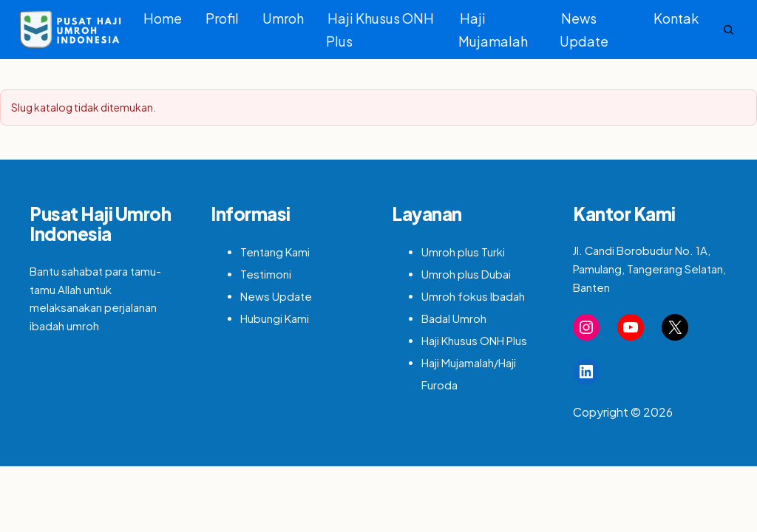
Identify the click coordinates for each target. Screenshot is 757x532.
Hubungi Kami (275, 318)
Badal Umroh (454, 318)
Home (163, 18)
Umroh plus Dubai (466, 274)
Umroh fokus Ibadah (473, 296)
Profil (222, 18)
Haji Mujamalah (493, 30)
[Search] (729, 30)
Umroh (283, 18)
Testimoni (266, 274)
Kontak (676, 18)
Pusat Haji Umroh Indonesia (100, 224)
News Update (584, 30)
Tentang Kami (275, 252)
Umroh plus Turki (463, 252)
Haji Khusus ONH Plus (380, 30)
